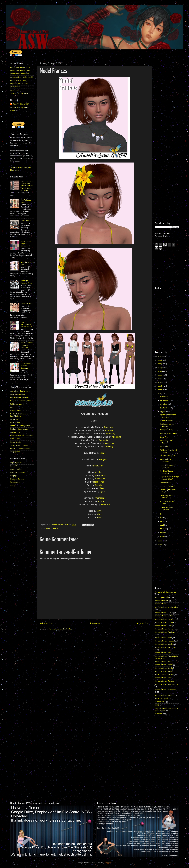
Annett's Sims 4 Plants (164, 665)
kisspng (13, 476)
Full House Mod (16, 404)
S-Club (101, 501)
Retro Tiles (164, 437)
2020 (160, 379)
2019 (160, 382)
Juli (162, 514)
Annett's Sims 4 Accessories (166, 607)
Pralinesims (100, 479)
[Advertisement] (167, 99)
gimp (12, 407)
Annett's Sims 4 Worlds (164, 695)
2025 (160, 360)
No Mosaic (14, 419)
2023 (160, 368)
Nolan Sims (100, 475)
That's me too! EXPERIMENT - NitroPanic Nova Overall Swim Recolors (27, 186)
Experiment (15, 90)
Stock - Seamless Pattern (20, 449)
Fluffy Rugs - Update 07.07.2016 (26, 244)
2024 (160, 364)
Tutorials (159, 714)
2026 (160, 356)
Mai (162, 522)
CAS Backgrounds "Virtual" (167, 497)
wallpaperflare (16, 452)
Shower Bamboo (166, 421)
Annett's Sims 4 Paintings (165, 647)
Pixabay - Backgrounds (19, 429)
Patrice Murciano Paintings (166, 508)
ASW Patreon (15, 87)
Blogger (108, 863)
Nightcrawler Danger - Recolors (168, 416)
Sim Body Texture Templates (22, 436)
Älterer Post (143, 623)
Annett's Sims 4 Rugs (163, 671)
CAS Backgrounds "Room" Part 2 (26, 324)
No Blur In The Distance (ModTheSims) (19, 415)
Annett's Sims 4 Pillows (164, 662)
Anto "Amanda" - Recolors (166, 461)
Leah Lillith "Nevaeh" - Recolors (168, 466)
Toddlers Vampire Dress (26, 282)
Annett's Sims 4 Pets (163, 653)
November (165, 401)
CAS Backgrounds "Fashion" (167, 425)
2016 (160, 394)
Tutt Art (13, 485)
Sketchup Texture (17, 479)
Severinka (105, 504)
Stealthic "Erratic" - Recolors (167, 472)
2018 (160, 386)
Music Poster (26, 221)
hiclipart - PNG (16, 411)
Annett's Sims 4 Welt (21, 104)
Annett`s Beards (162, 699)
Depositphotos (16, 463)
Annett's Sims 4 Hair (163, 638)
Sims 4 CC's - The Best (19, 93)
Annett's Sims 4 (52, 529)
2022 (160, 371)
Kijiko (101, 488)
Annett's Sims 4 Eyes (163, 626)
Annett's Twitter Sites (19, 84)
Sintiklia (99, 485)
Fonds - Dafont (16, 469)
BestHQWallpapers (17, 394)
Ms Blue (98, 472)
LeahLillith (98, 466)
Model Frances (166, 483)
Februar (164, 533)
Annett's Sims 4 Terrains (165, 681)
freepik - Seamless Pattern (21, 401)
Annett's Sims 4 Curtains (165, 619)
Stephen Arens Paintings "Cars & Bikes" (169, 478)
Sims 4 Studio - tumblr (19, 445)
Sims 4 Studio (16, 442)
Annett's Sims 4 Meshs (164, 644)
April (162, 525)
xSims (103, 453)
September (165, 408)
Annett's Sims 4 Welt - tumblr (22, 77)
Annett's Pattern (162, 601)
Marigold (103, 459)
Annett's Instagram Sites (20, 67)
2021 (160, 375)
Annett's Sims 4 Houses (164, 641)
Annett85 (108, 427)
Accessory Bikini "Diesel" (166, 442)
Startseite (95, 623)
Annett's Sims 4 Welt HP (20, 80)
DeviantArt (14, 466)
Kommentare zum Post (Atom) (61, 629)
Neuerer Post (46, 623)
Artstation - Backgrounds (20, 391)
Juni (162, 518)
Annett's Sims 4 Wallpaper (165, 690)
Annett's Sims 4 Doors (164, 622)
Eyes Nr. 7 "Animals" (167, 486)
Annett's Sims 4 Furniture (165, 632)
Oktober (164, 404)
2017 (160, 390)
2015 (160, 541)
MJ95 (99, 511)
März (162, 529)
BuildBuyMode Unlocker (19, 398)
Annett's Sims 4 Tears (164, 678)
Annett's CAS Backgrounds (166, 592)
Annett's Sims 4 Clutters (165, 616)
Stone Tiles (164, 447)
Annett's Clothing (162, 597)
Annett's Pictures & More (20, 71)
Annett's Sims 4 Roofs (164, 668)
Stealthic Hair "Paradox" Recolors (26, 366)
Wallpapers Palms (167, 430)
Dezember (165, 397)
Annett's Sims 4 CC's (163, 613)
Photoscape (15, 423)
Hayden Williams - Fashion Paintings (27, 345)
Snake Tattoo (26, 304)
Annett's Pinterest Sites (20, 74)
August (163, 412)
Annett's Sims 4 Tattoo (164, 675)
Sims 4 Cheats (16, 439)
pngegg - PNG (16, 432)
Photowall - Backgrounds (20, 426)
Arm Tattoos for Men (168, 433)
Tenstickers (15, 482)
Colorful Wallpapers (167, 456)
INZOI (157, 705)
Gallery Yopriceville (18, 472)
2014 (160, 545)
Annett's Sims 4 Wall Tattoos (167, 684)
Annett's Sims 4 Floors (164, 629)
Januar (163, 536)
